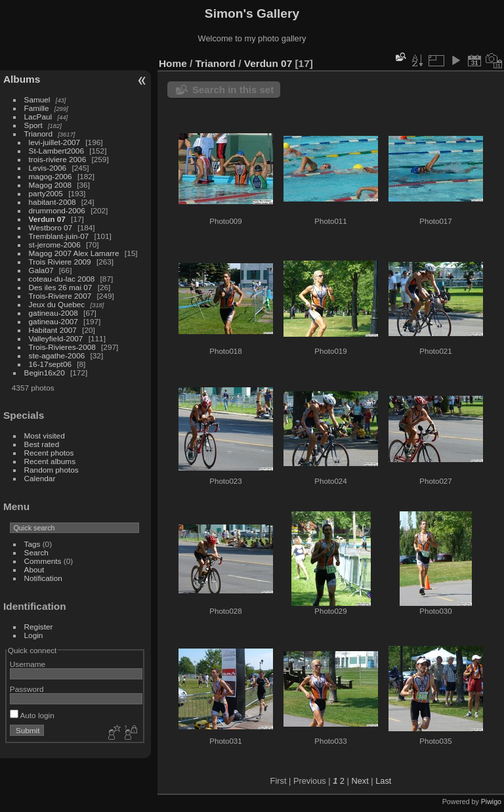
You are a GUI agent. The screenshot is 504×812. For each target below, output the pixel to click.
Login (34, 635)
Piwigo (491, 801)
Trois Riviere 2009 (60, 262)
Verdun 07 (47, 219)
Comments (43, 561)
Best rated (42, 444)
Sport (33, 125)
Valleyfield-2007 (56, 338)
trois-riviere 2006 (58, 159)
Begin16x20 (45, 373)
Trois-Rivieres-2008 (62, 347)
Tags (32, 544)
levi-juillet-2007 (54, 142)
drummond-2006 (57, 210)
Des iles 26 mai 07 (61, 287)
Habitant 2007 (53, 330)
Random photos (52, 470)
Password (27, 689)
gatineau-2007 (53, 321)
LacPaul (38, 117)
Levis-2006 (48, 168)
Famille (37, 108)
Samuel (37, 99)
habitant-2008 (52, 202)
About (34, 569)
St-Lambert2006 (56, 151)
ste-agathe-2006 (57, 355)
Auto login (32, 715)
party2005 (46, 193)
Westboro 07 (51, 227)
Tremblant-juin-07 (59, 236)
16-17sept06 (50, 364)
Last (383, 781)
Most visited (45, 436)
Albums (22, 79)
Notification (43, 578)
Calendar (40, 478)
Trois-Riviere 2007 (60, 296)
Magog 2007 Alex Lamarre (74, 253)
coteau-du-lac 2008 (62, 279)
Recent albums (50, 461)
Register (39, 627)
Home (173, 63)
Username (28, 664)
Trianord (38, 134)
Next (360, 781)
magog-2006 (51, 176)
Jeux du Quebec (57, 304)
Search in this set (233, 90)
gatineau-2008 (53, 313)
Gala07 (41, 270)
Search (36, 552)
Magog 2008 (50, 185)
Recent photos (49, 453)
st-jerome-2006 (55, 245)
